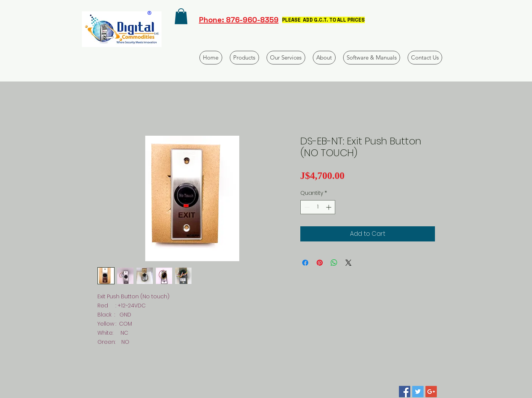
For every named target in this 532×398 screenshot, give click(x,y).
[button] (181, 16)
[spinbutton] (318, 207)
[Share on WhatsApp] (334, 263)
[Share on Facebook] (305, 263)
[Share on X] (348, 263)
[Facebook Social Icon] (405, 392)
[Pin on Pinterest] (320, 263)
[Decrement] (306, 207)
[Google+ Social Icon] (431, 392)
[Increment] (329, 207)
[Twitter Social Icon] (418, 392)
